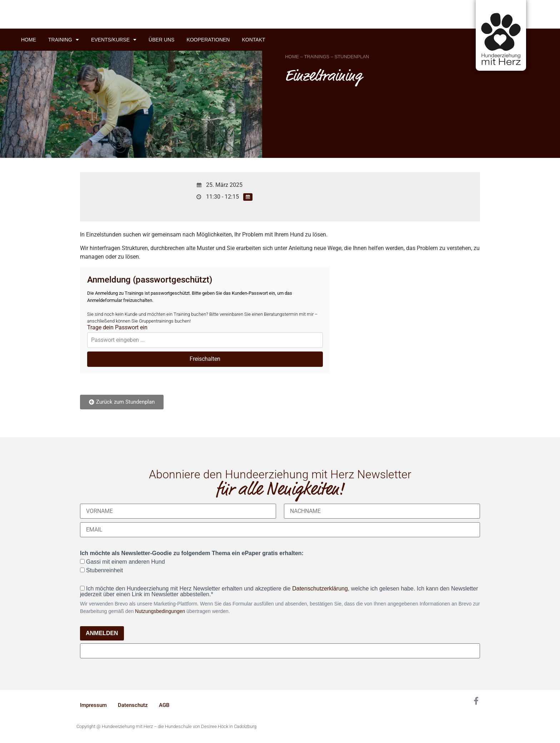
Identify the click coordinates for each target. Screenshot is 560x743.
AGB (164, 705)
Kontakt (253, 40)
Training (64, 40)
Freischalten (205, 359)
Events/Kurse (114, 40)
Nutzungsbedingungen (160, 611)
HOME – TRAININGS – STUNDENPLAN (327, 57)
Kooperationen (208, 40)
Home (29, 40)
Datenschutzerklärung (320, 589)
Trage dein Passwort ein (117, 328)
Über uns (161, 40)
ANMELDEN (102, 633)
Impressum (93, 705)
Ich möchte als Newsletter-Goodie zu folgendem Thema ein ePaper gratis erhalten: (192, 553)
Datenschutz (133, 705)
